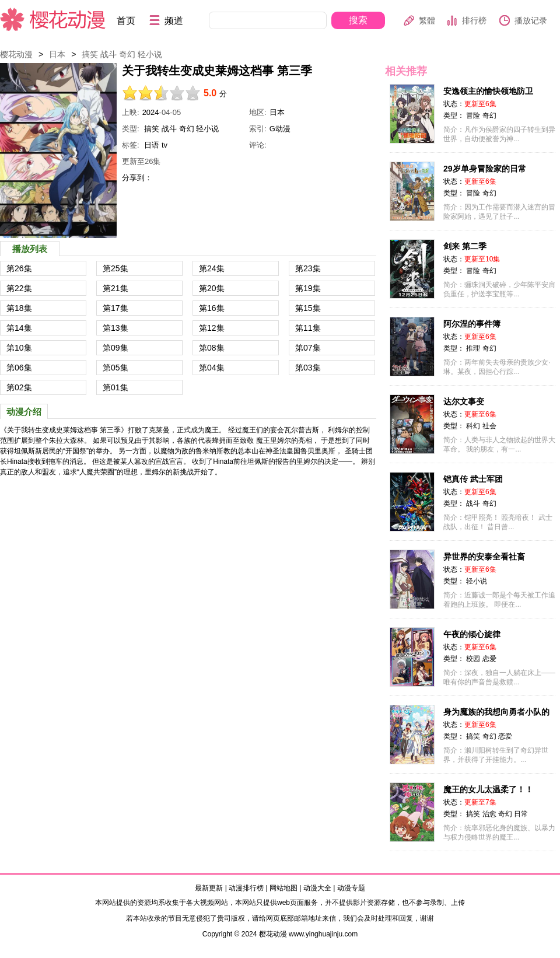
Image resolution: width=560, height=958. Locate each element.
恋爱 (489, 659)
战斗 (108, 54)
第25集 (116, 268)
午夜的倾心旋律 (472, 634)
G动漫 (280, 129)
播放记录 (531, 20)
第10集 (19, 348)
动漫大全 (317, 888)
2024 (151, 112)
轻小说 (150, 54)
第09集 (116, 348)
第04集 (212, 368)
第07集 (308, 348)
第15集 (308, 308)
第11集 (308, 328)
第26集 (19, 268)
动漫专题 (351, 888)
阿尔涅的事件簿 (472, 324)
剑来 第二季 (465, 246)
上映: (131, 112)
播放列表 (30, 249)
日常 (521, 814)
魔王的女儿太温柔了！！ (488, 789)
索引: (258, 129)
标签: (131, 145)
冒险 (473, 116)
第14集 (19, 328)
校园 (473, 659)
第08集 (212, 348)
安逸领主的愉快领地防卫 (488, 91)
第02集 (19, 387)
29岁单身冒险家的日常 (485, 169)
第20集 (212, 288)
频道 (174, 21)
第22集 (19, 288)
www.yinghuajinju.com (323, 934)
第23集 (308, 268)
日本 (57, 54)
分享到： (137, 178)
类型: (131, 129)
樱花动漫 (53, 19)
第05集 (116, 368)
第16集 (212, 308)
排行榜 (474, 20)
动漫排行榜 (246, 888)
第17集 (116, 308)
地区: (258, 112)
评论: (258, 145)
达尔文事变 (464, 401)
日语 (152, 145)
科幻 (473, 426)
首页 (126, 21)
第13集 (116, 328)
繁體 (427, 20)
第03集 (308, 368)
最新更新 (209, 888)
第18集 (19, 308)
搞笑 (90, 54)
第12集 (212, 328)
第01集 (116, 387)
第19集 (308, 288)
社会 (489, 426)
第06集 (19, 368)
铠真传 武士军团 (473, 479)
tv (164, 145)
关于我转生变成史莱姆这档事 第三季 (58, 151)
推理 (473, 348)
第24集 (212, 268)
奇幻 (127, 54)
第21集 (116, 288)
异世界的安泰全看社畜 (484, 557)
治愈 (489, 814)
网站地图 (283, 888)
